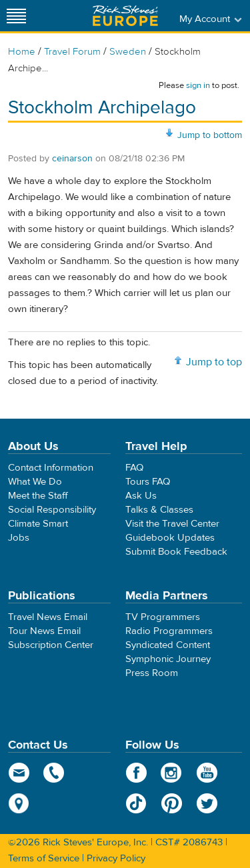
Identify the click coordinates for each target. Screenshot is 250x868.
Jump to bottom (210, 135)
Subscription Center (51, 645)
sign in (198, 85)
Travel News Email (48, 617)
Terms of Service (44, 858)
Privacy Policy (116, 858)
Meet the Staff (38, 496)
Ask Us (141, 496)
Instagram (172, 773)
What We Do (35, 482)
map (19, 803)
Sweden (128, 52)
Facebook (136, 773)
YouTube (207, 773)
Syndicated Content (168, 645)
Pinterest (172, 803)
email (19, 773)
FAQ (134, 468)
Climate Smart (38, 524)
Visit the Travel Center (172, 524)
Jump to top (214, 362)
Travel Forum (72, 52)
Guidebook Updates (170, 538)
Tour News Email (44, 631)
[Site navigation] (17, 16)
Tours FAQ (148, 482)
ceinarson (72, 159)
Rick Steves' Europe (125, 16)
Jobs (19, 538)
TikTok (136, 803)
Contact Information (51, 468)
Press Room (152, 673)
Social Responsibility (52, 510)
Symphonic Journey (168, 659)
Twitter (207, 803)
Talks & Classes (159, 510)
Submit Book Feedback (176, 552)
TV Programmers (163, 617)
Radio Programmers (169, 631)
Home (22, 52)
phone (54, 773)
